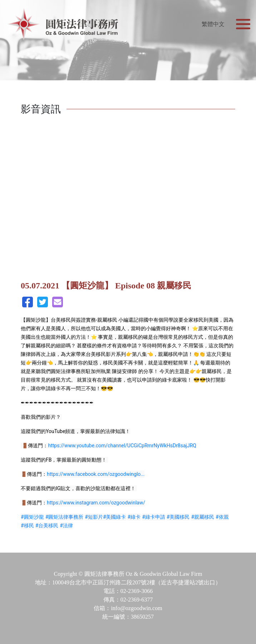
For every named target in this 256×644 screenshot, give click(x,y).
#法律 (66, 525)
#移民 (27, 525)
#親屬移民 (203, 517)
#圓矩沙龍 (32, 517)
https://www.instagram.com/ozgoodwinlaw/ (96, 503)
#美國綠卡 (115, 517)
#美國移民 (178, 517)
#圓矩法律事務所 (65, 517)
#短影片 (94, 517)
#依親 (222, 517)
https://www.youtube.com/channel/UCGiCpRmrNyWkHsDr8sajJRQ (122, 446)
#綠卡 (134, 517)
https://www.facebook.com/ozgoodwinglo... (96, 474)
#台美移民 (47, 525)
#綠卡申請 (154, 517)
